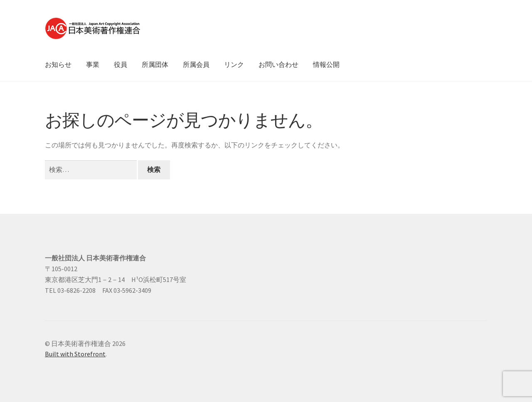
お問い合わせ (278, 64)
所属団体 (155, 64)
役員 (121, 64)
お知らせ (58, 64)
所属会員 (196, 64)
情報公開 (326, 64)
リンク (234, 64)
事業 (93, 64)
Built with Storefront (75, 354)
